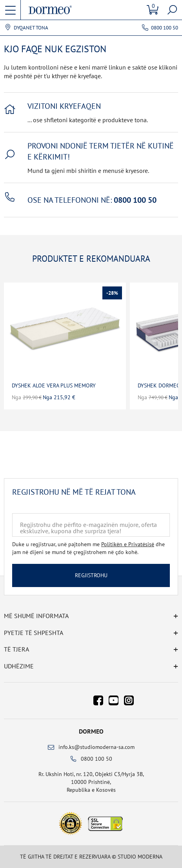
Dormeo (91, 731)
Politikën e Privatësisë (128, 544)
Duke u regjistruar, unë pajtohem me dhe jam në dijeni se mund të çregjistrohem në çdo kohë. (88, 548)
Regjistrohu (91, 575)
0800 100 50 (165, 28)
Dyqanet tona (31, 28)
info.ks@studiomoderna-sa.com (96, 747)
